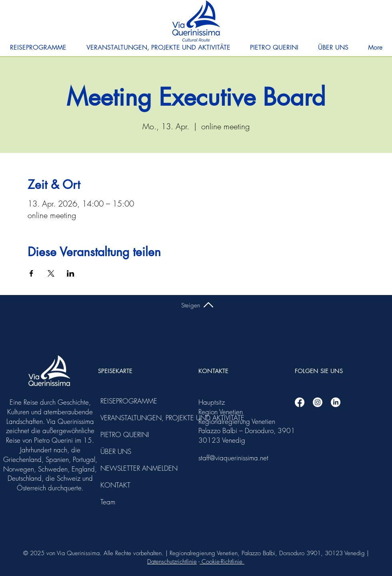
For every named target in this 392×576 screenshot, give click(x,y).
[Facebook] (300, 402)
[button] (38, 48)
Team (108, 502)
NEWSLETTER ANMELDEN (122, 468)
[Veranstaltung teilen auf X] (51, 273)
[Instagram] (318, 402)
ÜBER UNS (116, 451)
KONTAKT (115, 485)
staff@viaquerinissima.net (233, 458)
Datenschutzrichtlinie (172, 562)
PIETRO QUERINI (122, 435)
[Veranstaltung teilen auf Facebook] (31, 273)
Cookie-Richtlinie (222, 562)
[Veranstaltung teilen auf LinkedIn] (71, 273)
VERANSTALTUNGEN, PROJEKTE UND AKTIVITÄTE (122, 418)
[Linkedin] (336, 402)
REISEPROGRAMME (122, 401)
